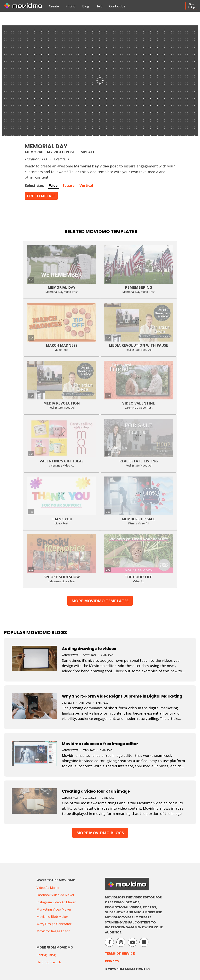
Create (54, 6)
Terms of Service (120, 953)
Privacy (112, 961)
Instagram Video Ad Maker (56, 902)
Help (99, 6)
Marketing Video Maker (54, 909)
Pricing (71, 6)
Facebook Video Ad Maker (55, 895)
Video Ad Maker (48, 888)
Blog (86, 6)
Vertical (86, 185)
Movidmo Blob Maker (52, 917)
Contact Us (117, 6)
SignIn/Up (191, 6)
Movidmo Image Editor (53, 931)
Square (69, 185)
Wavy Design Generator (54, 924)
